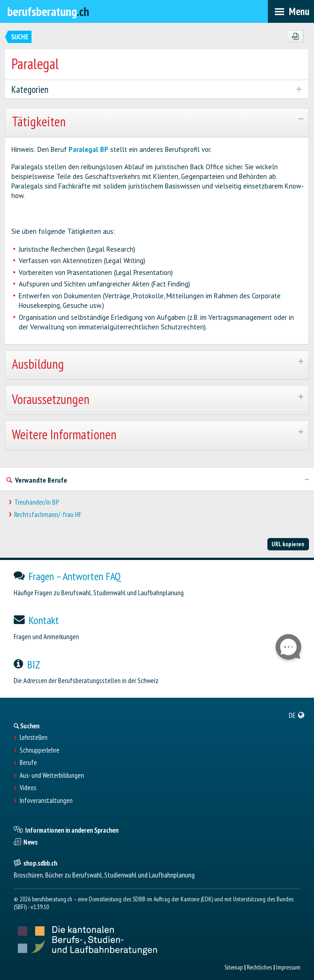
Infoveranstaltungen (46, 801)
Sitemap (234, 967)
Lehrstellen (34, 738)
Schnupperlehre (40, 750)
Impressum (288, 967)
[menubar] (291, 11)
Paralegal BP (88, 149)
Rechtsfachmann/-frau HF (48, 514)
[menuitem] (297, 715)
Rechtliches (259, 967)
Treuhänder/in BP (37, 502)
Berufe (28, 763)
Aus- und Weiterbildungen (52, 775)
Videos (28, 788)
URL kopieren (288, 544)
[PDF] (295, 37)
